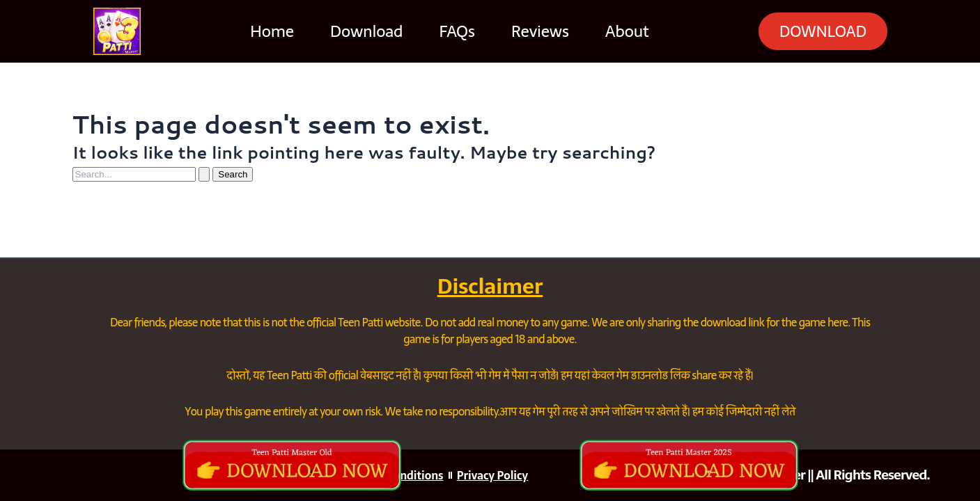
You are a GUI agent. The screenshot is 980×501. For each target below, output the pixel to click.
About (622, 32)
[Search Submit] (204, 174)
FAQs (451, 32)
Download (361, 32)
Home (266, 32)
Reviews (535, 32)
